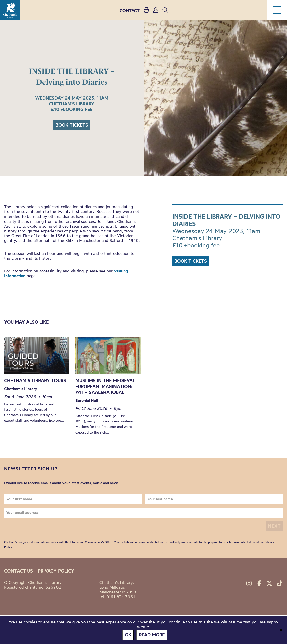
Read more (152, 635)
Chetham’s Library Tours (35, 380)
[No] (281, 630)
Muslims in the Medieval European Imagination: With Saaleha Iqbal (105, 386)
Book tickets (72, 125)
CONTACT (130, 10)
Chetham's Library (10, 10)
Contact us (18, 571)
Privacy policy (56, 571)
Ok (128, 635)
